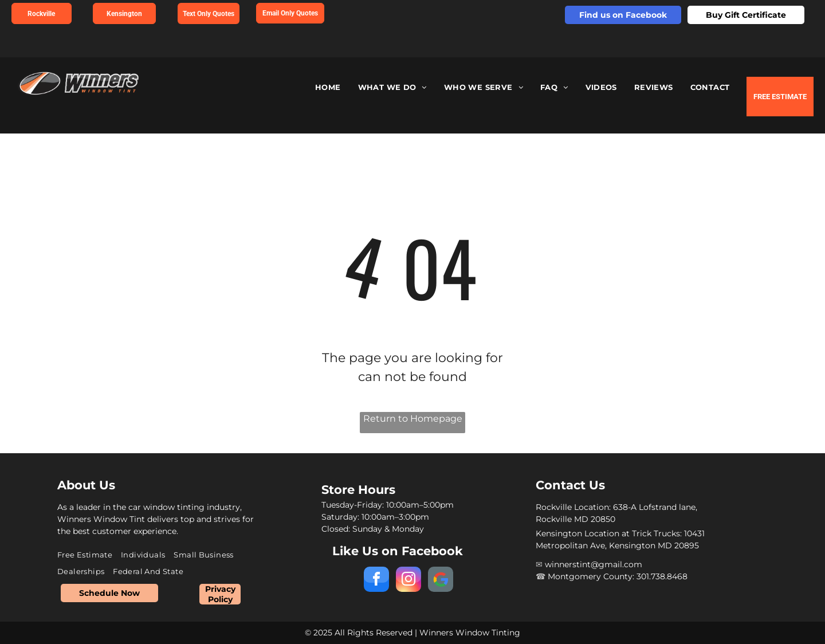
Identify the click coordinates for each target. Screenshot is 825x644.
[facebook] (376, 581)
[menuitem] (328, 88)
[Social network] (441, 581)
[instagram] (408, 581)
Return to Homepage (413, 419)
